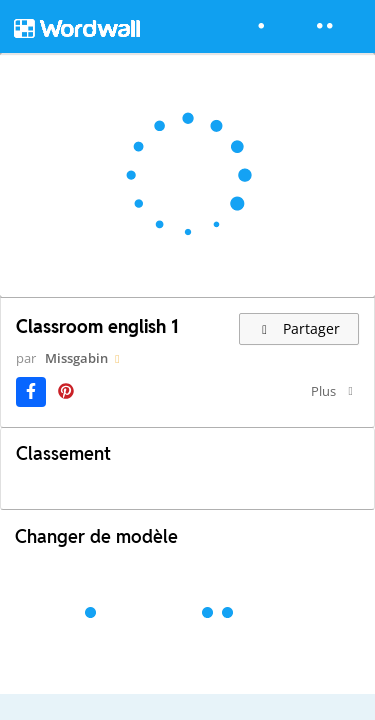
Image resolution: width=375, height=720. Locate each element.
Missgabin (76, 358)
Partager (299, 328)
